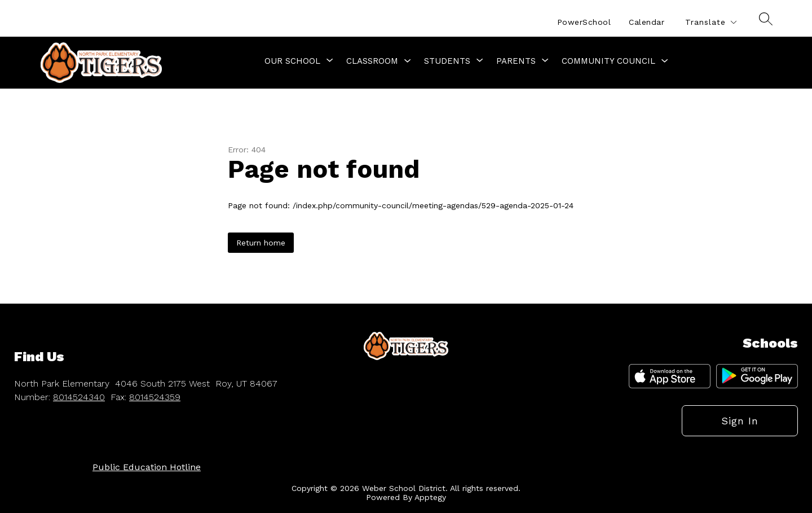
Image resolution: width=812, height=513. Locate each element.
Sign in (740, 421)
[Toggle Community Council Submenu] (665, 61)
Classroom (372, 61)
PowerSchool (584, 22)
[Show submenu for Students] (447, 61)
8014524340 (79, 397)
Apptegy (430, 497)
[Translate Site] (710, 22)
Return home (261, 243)
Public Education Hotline (147, 467)
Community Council (608, 61)
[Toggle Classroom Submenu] (408, 61)
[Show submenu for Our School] (292, 61)
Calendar (646, 22)
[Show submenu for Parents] (516, 61)
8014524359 (155, 397)
